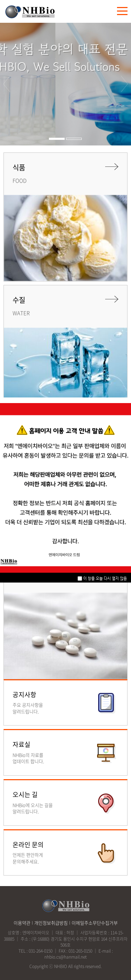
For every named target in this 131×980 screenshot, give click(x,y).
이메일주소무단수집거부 (95, 923)
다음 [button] (125, 84)
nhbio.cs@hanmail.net (65, 957)
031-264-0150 (41, 951)
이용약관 (22, 923)
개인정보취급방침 (51, 923)
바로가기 (65, 703)
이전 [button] (7, 84)
